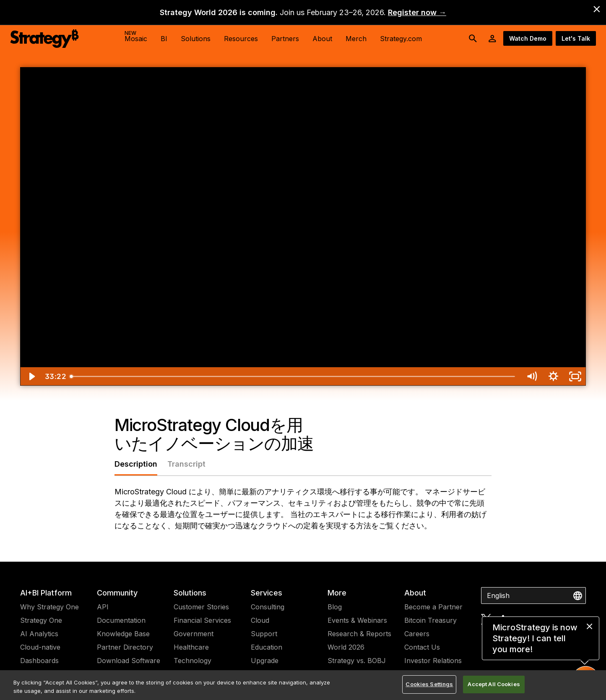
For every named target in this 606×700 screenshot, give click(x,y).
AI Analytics (39, 634)
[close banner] (597, 9)
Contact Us (422, 647)
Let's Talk (576, 38)
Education (267, 647)
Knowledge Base (123, 634)
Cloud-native (40, 647)
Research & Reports (359, 634)
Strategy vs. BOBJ (357, 661)
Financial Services (202, 620)
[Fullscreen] (575, 376)
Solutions (190, 593)
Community (117, 593)
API (103, 607)
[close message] (589, 626)
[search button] (473, 39)
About (415, 593)
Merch (356, 39)
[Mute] (531, 376)
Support (264, 634)
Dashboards (39, 661)
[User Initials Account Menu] (492, 39)
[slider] (293, 376)
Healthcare (191, 647)
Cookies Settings (429, 684)
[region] (303, 685)
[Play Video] (31, 376)
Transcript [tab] (186, 464)
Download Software (129, 661)
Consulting (268, 607)
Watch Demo (528, 38)
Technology (192, 661)
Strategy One (41, 620)
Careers (417, 634)
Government (194, 634)
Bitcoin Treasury (430, 620)
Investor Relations (433, 661)
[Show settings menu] (553, 376)
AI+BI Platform (46, 593)
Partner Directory (125, 647)
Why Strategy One (49, 607)
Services (267, 593)
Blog (335, 607)
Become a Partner (433, 607)
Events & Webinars (357, 620)
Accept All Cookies (494, 684)
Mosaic (136, 36)
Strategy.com (401, 39)
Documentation (121, 620)
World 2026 (346, 647)
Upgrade (265, 661)
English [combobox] (498, 596)
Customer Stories (201, 607)
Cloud (260, 620)
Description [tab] (136, 464)
